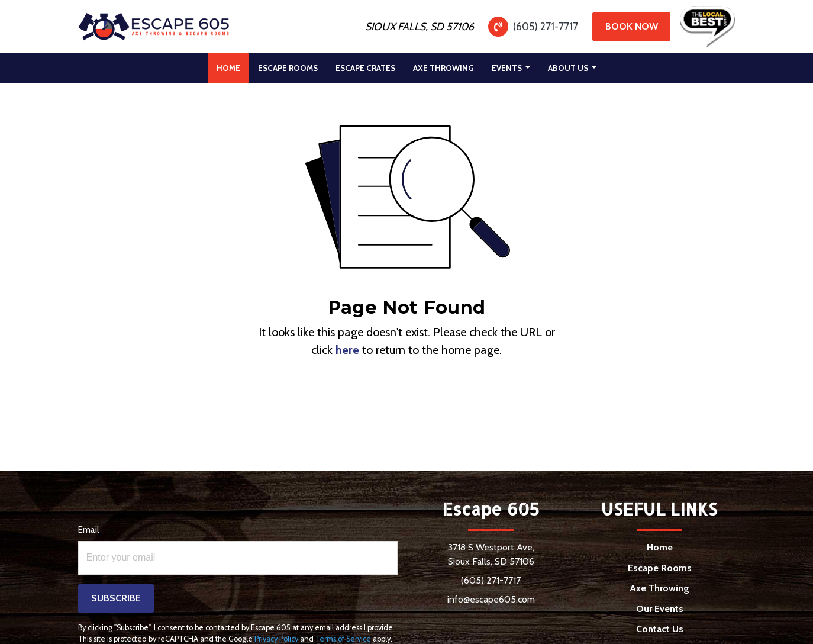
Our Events (660, 609)
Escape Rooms (288, 68)
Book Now (632, 26)
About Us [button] (569, 68)
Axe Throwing (443, 68)
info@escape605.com (491, 599)
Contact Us (660, 629)
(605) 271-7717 (546, 26)
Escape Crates (365, 68)
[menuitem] (228, 68)
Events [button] (508, 68)
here (347, 350)
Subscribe (116, 598)
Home (233, 65)
